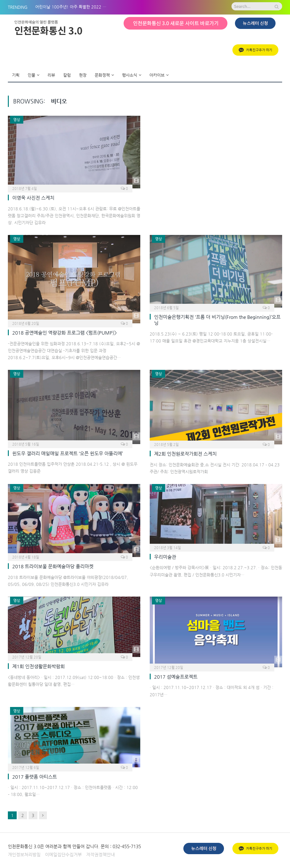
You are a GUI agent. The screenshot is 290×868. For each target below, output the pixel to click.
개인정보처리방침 (24, 854)
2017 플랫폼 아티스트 (35, 777)
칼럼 (67, 75)
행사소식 (130, 75)
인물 (31, 75)
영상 (17, 120)
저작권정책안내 (100, 854)
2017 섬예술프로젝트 (176, 677)
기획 (16, 75)
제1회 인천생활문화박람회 (39, 666)
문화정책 (102, 75)
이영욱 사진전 (33, 198)
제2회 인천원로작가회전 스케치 (185, 454)
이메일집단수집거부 (63, 854)
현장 (83, 75)
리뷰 (51, 75)
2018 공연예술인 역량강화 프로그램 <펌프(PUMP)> (64, 333)
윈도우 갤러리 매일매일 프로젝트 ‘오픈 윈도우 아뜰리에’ (68, 453)
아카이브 (157, 75)
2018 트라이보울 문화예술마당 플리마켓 (53, 566)
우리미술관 (165, 557)
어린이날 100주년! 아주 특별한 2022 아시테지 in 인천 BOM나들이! (73, 7)
